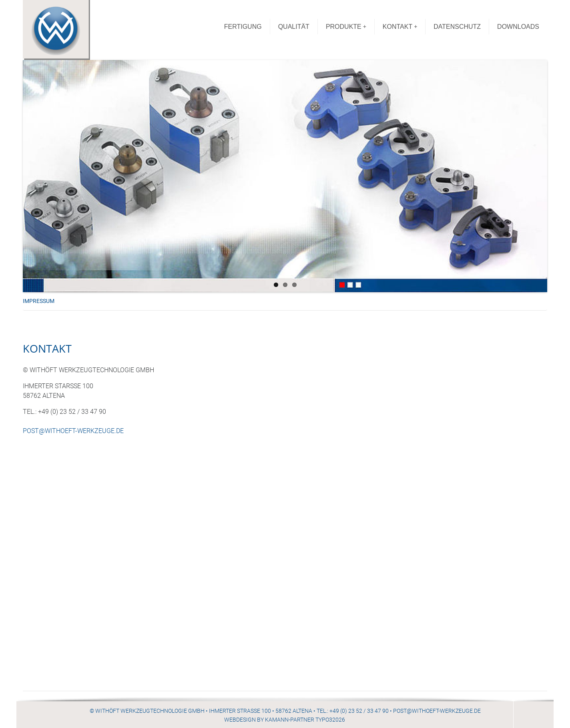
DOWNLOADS (518, 27)
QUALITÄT (294, 27)
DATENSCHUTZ (457, 27)
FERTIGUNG (243, 27)
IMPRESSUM (39, 301)
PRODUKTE (346, 27)
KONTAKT (400, 27)
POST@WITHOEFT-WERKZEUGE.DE (73, 431)
